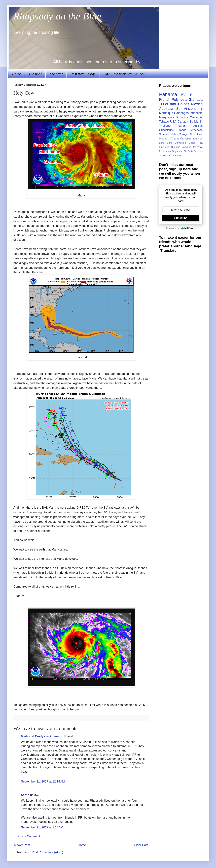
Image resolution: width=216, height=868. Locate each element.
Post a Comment (29, 836)
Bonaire (196, 95)
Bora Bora (166, 143)
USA (173, 122)
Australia (166, 109)
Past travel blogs (83, 74)
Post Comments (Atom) (47, 852)
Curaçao (184, 134)
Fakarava (164, 147)
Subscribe (181, 218)
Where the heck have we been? (126, 74)
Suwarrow (164, 155)
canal (182, 126)
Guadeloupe (166, 130)
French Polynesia (173, 99)
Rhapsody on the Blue (57, 16)
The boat (35, 74)
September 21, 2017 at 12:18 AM (43, 782)
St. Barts (188, 151)
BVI (184, 95)
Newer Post (22, 845)
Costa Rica (196, 143)
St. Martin (196, 122)
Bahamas (197, 139)
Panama (168, 94)
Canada (183, 122)
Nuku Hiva (196, 134)
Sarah (25, 795)
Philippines (165, 151)
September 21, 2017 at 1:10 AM (42, 827)
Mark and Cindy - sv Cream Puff (44, 736)
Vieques (164, 138)
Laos (188, 138)
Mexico (197, 104)
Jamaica (187, 147)
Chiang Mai (177, 138)
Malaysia (198, 147)
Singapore (177, 151)
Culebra (173, 134)
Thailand (165, 126)
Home (16, 74)
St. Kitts (198, 151)
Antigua (198, 126)
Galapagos (181, 113)
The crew (56, 74)
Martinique (166, 113)
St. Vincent (186, 109)
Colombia (196, 117)
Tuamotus (176, 155)
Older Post (141, 845)
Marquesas (167, 117)
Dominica (182, 117)
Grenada (196, 99)
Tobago (164, 122)
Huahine (176, 147)
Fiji (201, 109)
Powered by (181, 228)
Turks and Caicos (174, 104)
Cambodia (180, 143)
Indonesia (196, 113)
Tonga (183, 130)
